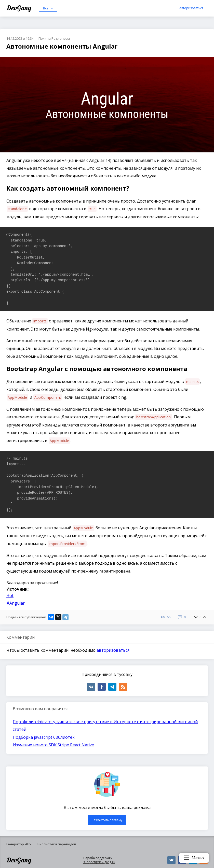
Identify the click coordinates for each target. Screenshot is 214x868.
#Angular (16, 603)
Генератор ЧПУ (19, 844)
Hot (10, 595)
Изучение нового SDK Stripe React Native (53, 745)
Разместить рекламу (107, 820)
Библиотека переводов (57, 844)
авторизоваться (113, 650)
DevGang (19, 8)
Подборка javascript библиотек (44, 737)
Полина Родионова (54, 38)
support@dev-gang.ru (99, 862)
